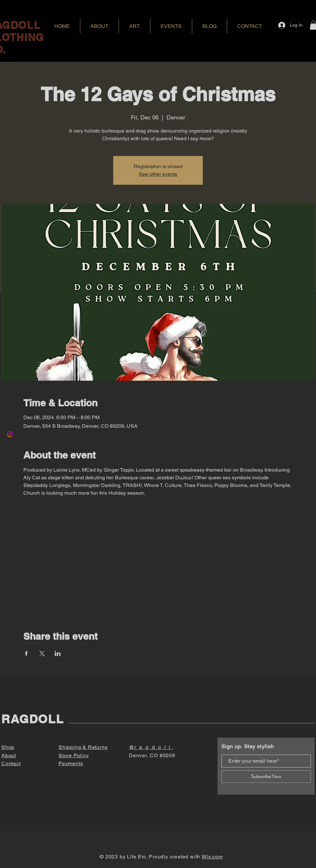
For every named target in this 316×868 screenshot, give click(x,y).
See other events (158, 174)
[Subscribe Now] (266, 777)
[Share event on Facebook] (26, 653)
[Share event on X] (42, 653)
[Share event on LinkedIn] (58, 653)
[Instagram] (10, 434)
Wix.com (212, 857)
